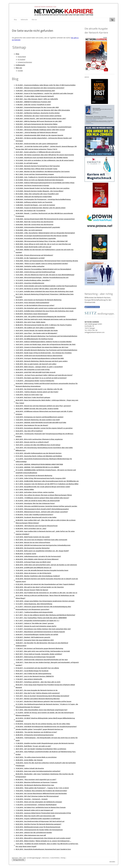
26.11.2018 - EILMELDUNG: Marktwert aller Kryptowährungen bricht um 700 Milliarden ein (47, 481)
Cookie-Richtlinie (55, 858)
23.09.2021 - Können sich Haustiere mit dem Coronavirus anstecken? (40, 88)
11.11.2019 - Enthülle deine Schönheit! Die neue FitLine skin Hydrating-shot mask (44, 291)
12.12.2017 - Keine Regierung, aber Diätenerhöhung (34, 604)
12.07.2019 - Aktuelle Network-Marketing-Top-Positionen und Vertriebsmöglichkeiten (46, 350)
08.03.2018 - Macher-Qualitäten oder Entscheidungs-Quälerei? (38, 576)
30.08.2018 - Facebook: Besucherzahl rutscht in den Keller (36, 517)
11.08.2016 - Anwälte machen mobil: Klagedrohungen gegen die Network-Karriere (45, 743)
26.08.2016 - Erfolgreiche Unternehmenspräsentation (35, 735)
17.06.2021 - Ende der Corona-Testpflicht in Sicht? (33, 105)
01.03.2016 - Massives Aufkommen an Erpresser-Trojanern (36, 782)
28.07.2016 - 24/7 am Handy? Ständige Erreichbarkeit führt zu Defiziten (41, 749)
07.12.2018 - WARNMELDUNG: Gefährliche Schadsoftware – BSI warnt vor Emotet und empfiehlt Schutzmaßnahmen (46, 471)
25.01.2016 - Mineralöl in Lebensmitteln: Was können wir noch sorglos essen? (43, 838)
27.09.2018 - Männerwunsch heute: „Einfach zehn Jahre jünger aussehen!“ (42, 512)
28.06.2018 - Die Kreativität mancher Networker (33, 548)
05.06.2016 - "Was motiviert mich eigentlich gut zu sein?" (36, 779)
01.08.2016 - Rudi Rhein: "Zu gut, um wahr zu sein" (33, 746)
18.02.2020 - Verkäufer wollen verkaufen (30, 266)
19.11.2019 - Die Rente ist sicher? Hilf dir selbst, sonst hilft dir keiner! (40, 289)
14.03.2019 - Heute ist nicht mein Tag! (29, 395)
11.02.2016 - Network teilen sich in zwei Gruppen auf (34, 810)
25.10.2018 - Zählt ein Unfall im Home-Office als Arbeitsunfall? (38, 501)
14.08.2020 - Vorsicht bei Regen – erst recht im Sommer (35, 205)
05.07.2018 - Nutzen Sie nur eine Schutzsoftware (33, 542)
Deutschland (22, 57)
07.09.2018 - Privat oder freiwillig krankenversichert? (34, 515)
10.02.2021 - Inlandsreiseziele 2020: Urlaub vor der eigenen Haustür (39, 135)
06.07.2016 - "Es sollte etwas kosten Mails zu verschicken (36, 757)
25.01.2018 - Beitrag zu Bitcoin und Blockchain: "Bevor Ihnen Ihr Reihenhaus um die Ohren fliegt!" (45, 597)
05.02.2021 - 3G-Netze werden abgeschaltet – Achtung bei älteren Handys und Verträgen (44, 139)
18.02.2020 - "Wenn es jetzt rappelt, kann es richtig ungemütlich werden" (42, 264)
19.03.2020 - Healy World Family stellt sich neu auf (33, 247)
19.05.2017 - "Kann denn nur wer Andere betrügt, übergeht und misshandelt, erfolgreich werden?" (47, 664)
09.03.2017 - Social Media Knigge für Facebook (32, 671)
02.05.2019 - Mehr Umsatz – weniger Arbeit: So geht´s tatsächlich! (39, 367)
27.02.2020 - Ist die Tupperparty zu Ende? (30, 258)
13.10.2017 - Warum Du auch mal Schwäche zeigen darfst (36, 626)
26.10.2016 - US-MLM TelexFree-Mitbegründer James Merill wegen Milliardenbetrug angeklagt (45, 720)
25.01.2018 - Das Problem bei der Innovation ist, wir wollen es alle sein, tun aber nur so (46, 593)
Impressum (15, 858)
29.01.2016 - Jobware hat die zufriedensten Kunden (34, 832)
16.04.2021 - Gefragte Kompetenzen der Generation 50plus (37, 124)
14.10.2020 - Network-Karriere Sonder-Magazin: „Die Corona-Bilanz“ (40, 191)
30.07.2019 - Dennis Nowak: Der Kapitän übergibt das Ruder (37, 330)
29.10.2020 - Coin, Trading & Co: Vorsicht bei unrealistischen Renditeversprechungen (46, 177)
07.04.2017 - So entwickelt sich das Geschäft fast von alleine (37, 668)
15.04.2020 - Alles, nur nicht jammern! (29, 230)
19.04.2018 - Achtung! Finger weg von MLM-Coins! (33, 562)
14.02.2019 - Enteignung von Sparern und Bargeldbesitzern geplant (40, 417)
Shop (15, 20)
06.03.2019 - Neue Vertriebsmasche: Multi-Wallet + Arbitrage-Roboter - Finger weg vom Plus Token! (47, 402)
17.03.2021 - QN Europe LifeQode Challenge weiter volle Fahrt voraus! (40, 130)
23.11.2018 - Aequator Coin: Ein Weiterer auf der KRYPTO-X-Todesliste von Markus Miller (47, 484)
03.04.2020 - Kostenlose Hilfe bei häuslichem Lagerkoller (36, 238)
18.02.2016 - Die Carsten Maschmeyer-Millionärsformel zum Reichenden (41, 793)
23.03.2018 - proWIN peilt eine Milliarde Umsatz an (33, 568)
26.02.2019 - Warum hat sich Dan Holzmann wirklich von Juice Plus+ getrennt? (43, 406)
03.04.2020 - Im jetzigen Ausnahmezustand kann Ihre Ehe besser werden (42, 236)
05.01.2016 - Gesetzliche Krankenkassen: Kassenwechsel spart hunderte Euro (43, 849)
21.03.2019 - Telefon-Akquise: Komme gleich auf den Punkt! (37, 392)
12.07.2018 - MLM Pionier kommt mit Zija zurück (33, 537)
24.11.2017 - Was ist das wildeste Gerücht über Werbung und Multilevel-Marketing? (45, 615)
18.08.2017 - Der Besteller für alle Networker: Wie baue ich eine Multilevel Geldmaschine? (42, 644)
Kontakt (20, 71)
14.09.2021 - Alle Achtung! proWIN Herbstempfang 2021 (35, 91)
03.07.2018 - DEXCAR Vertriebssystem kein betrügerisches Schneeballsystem (43, 545)
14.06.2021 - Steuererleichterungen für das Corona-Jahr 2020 (37, 107)
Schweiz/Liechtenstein (25, 62)
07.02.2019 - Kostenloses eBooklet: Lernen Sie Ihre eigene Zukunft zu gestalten (44, 428)
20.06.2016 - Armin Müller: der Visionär (29, 760)
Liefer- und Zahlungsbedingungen (32, 858)
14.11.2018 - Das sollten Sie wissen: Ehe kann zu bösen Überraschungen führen (44, 495)
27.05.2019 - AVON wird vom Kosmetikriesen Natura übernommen (39, 356)
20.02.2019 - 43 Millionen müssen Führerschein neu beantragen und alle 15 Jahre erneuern (44, 413)
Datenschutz (46, 858)
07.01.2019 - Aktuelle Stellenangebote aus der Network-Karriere (39, 453)
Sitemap (63, 858)
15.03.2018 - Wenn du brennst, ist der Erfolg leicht (33, 573)
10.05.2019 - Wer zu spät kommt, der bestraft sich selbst (36, 364)
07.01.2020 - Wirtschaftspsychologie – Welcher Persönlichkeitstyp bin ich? (42, 277)
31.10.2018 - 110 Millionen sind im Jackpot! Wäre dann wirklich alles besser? (42, 498)
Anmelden (112, 862)
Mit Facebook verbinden (92, 307)
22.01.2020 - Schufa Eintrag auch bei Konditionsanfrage (35, 272)
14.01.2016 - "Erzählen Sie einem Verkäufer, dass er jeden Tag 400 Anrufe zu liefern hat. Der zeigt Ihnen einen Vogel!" (47, 845)
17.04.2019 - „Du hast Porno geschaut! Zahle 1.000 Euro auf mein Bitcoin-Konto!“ (44, 375)
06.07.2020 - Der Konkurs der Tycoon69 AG (31, 211)
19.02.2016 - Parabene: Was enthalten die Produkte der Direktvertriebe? (41, 791)
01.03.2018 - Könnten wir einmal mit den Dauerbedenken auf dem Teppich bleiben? (45, 584)
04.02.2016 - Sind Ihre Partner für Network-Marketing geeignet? (38, 824)
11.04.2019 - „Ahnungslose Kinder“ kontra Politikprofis (35, 381)
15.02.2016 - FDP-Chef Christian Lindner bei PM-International (37, 796)
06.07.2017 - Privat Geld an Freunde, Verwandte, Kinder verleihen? (39, 654)
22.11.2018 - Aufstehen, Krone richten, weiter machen (35, 492)
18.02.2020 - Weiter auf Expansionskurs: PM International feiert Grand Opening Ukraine (47, 261)
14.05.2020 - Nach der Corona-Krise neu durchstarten (34, 222)
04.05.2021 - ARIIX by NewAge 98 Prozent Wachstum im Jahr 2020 (39, 121)
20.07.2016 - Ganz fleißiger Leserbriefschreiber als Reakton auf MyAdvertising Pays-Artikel (46, 753)
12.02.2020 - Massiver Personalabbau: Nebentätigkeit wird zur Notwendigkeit (43, 269)
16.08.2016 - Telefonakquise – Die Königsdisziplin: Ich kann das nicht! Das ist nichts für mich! (47, 739)
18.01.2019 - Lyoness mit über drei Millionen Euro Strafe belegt (38, 445)
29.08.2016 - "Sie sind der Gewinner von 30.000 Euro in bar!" (36, 732)
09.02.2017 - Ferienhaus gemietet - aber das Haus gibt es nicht (38, 682)
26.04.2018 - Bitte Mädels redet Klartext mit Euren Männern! (37, 559)
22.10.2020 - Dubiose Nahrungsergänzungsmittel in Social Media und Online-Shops (45, 183)
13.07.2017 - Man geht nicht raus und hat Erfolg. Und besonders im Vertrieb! (43, 651)
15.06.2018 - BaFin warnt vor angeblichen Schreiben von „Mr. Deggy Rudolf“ (42, 551)
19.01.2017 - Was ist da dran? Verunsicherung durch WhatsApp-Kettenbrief (42, 696)
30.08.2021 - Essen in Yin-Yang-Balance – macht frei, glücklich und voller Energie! (44, 93)
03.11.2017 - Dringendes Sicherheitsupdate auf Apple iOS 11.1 (37, 621)
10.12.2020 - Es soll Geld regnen (27, 163)
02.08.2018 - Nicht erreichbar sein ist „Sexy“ (31, 528)
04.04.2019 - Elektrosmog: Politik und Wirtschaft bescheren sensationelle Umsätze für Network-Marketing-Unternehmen (47, 385)
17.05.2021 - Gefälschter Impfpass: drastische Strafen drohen (38, 113)
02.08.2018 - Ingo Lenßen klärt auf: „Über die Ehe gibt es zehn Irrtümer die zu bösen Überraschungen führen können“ (46, 522)
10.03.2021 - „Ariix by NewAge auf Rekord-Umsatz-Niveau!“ (37, 132)
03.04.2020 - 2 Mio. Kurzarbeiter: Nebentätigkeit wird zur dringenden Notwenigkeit (45, 233)
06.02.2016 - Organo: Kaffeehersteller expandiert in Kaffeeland (38, 819)
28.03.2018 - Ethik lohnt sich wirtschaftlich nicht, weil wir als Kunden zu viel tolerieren (46, 565)
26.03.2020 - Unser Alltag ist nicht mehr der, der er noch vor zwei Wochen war (43, 244)
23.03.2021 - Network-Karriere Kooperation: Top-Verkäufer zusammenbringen (44, 127)
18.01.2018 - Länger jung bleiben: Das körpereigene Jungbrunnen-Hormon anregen (45, 601)
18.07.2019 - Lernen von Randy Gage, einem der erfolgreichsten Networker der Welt (46, 344)
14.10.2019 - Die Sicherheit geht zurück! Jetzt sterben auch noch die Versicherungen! (46, 308)
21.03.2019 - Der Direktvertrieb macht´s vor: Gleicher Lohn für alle (39, 389)
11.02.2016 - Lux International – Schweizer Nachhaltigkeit (36, 805)
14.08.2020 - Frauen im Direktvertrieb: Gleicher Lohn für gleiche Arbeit (41, 208)
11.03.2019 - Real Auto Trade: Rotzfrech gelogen (33, 397)
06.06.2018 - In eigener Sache (26, 554)
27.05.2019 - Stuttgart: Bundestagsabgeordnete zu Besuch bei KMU (40, 358)
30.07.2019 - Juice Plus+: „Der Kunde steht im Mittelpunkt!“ (37, 333)
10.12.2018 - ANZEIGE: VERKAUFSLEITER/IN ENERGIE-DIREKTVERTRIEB (39, 464)
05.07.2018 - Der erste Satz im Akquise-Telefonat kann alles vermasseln (41, 540)
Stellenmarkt (24, 20)
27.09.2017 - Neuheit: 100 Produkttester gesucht (33, 637)
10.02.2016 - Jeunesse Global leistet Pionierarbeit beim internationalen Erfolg (43, 813)
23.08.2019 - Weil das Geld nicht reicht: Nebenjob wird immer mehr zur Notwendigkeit (46, 319)
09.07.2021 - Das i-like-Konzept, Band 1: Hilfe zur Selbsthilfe (37, 99)
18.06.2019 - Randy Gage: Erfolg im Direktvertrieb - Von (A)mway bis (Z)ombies (44, 353)
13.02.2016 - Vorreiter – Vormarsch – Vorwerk (32, 799)
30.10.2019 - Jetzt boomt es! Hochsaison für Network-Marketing (39, 300)
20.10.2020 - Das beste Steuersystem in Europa (32, 185)
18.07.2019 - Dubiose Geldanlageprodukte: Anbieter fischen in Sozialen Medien (44, 342)
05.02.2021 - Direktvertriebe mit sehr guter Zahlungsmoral (37, 144)
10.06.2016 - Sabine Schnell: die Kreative (30, 768)
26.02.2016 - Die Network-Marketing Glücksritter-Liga (35, 785)
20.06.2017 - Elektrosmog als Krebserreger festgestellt (35, 657)
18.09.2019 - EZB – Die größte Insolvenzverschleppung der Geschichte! (41, 317)
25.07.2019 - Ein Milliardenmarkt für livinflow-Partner (34, 339)
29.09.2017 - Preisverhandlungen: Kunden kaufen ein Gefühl (37, 634)
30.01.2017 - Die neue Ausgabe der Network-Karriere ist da (37, 690)
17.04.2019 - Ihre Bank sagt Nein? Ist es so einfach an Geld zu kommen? (41, 378)
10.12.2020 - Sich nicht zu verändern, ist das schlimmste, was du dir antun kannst (45, 160)
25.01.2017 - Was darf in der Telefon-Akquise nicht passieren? (38, 693)
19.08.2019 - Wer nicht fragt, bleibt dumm (31, 322)
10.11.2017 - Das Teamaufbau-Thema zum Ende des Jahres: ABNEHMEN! (41, 618)
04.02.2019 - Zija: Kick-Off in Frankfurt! (29, 431)
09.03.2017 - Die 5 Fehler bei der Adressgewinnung (33, 674)
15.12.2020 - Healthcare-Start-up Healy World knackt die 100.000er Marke (42, 158)
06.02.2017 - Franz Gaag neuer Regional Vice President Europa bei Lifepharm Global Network (45, 686)
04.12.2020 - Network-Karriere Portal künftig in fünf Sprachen (38, 166)
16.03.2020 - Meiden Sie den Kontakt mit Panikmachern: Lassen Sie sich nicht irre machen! (45, 251)
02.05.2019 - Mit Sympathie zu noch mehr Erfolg (33, 370)
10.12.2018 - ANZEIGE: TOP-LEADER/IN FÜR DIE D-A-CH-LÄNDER (37, 467)
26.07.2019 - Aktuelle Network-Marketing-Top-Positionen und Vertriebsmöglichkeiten (46, 336)
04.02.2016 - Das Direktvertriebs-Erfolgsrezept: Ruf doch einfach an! (40, 821)
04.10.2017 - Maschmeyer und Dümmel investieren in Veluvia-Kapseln (40, 632)
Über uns (34, 20)
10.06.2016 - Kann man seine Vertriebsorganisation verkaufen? (38, 771)
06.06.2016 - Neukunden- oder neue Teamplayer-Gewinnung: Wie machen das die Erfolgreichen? (45, 775)
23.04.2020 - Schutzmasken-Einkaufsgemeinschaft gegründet (38, 227)
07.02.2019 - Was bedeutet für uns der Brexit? (32, 425)
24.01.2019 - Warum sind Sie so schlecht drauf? (32, 442)
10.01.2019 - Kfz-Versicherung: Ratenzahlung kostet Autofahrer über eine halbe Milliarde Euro (44, 449)
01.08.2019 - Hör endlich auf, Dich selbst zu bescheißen (35, 328)
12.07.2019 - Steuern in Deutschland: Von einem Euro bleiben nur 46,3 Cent (42, 347)
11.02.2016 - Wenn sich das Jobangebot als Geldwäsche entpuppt (39, 802)
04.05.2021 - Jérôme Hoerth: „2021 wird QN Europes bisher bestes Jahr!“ (41, 118)
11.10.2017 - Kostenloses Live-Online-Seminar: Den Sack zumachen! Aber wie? (43, 629)
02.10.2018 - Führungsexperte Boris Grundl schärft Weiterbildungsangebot (42, 509)
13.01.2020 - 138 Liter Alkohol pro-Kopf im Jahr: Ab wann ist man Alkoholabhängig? (45, 275)
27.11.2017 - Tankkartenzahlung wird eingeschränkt (34, 612)
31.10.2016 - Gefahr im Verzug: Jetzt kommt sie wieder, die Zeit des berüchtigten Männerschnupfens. (45, 714)
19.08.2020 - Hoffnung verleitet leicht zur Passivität (34, 202)
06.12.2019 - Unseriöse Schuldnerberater (30, 283)
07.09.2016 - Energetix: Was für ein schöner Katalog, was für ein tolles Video (43, 724)
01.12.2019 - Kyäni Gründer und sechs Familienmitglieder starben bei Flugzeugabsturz (46, 286)
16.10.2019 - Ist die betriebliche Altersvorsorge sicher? (35, 305)
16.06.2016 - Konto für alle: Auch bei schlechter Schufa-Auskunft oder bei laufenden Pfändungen (46, 764)
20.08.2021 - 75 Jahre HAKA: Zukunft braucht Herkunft (35, 96)
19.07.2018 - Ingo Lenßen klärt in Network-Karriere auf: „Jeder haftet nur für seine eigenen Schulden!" (45, 533)
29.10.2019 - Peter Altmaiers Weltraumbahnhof (32, 303)
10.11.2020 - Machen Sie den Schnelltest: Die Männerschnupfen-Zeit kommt (43, 171)
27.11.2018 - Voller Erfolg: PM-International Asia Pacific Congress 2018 (41, 478)
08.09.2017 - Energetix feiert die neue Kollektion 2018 (35, 640)
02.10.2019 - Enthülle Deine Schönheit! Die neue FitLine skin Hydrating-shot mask (45, 311)
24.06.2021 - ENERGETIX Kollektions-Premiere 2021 (33, 102)
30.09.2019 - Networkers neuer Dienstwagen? (32, 314)
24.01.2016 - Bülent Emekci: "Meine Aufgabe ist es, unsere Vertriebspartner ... (43, 841)
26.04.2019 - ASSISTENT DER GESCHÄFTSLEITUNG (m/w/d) (36, 372)
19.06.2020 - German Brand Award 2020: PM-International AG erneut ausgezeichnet (45, 219)
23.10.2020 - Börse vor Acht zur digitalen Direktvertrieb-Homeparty (40, 180)
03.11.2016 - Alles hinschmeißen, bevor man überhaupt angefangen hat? (42, 710)
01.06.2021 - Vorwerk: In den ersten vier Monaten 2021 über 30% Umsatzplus (43, 110)
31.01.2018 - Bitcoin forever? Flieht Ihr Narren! (32, 590)
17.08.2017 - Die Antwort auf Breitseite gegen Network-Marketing (39, 648)
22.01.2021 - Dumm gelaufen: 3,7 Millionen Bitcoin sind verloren (38, 152)
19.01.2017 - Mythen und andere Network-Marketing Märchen (38, 699)
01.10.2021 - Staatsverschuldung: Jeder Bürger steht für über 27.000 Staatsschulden (46, 85)
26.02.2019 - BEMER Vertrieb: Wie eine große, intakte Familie (37, 409)
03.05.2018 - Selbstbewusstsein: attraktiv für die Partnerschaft (38, 556)
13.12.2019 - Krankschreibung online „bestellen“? (33, 280)
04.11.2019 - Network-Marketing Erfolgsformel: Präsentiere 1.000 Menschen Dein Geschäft (45, 296)
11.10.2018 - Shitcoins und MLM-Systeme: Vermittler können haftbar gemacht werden (46, 506)
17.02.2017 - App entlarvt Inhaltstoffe (29, 679)
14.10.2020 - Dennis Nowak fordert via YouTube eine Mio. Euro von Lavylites (43, 188)
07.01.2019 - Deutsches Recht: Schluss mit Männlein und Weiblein (39, 456)
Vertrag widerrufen (19, 860)
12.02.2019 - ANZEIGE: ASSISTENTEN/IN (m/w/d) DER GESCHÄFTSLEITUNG (41, 422)
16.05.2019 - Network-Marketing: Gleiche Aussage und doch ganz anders (42, 361)
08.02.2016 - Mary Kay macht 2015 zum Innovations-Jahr (35, 816)
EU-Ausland (21, 59)
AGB (20, 858)
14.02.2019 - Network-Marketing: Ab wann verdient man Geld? (38, 420)
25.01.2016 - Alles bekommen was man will (31, 835)
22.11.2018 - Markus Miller (25, 489)
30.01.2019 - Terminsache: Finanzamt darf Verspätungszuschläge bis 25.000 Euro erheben (44, 435)
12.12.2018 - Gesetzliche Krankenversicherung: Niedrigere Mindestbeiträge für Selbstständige (44, 460)
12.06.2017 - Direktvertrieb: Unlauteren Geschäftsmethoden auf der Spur (42, 660)
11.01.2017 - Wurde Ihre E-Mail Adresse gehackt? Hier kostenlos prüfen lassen (44, 701)
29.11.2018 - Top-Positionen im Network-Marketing (34, 475)
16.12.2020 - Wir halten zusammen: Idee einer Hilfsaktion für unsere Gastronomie (45, 155)
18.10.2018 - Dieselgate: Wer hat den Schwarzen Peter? (35, 503)
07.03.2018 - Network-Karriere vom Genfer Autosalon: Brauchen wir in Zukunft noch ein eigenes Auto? (47, 580)
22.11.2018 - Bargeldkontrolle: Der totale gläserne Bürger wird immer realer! (43, 487)
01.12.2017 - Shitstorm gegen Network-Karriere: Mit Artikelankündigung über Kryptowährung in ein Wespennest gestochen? (43, 608)
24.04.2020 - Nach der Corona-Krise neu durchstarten (34, 224)
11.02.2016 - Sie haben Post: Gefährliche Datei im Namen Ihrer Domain (41, 807)
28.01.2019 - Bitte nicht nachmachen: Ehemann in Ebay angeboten (39, 439)
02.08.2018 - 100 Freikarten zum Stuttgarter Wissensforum (37, 526)
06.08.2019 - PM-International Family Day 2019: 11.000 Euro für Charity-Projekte (44, 325)
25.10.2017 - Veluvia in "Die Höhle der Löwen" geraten (35, 623)
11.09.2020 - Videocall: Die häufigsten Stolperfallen (34, 197)
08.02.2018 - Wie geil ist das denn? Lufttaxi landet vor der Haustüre (40, 587)
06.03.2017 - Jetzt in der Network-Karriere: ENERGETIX (35, 676)
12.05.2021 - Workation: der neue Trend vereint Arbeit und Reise (38, 116)
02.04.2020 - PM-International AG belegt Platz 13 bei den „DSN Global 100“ (42, 241)
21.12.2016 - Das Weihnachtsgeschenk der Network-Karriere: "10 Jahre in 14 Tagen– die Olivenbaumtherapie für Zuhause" (47, 706)
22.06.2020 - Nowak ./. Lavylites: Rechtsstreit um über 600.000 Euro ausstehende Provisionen (44, 215)
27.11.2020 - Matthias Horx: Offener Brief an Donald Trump (36, 169)
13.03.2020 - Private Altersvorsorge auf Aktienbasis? (34, 255)
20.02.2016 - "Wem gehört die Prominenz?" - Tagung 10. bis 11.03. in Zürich (42, 788)
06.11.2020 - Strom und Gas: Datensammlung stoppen (35, 174)
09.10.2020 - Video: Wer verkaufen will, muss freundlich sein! (37, 194)
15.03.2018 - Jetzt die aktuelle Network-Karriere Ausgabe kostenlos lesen (42, 570)
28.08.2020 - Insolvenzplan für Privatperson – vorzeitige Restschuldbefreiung (43, 199)
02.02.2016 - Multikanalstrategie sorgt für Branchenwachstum (38, 827)
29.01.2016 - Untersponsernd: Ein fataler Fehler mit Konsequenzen (39, 830)
